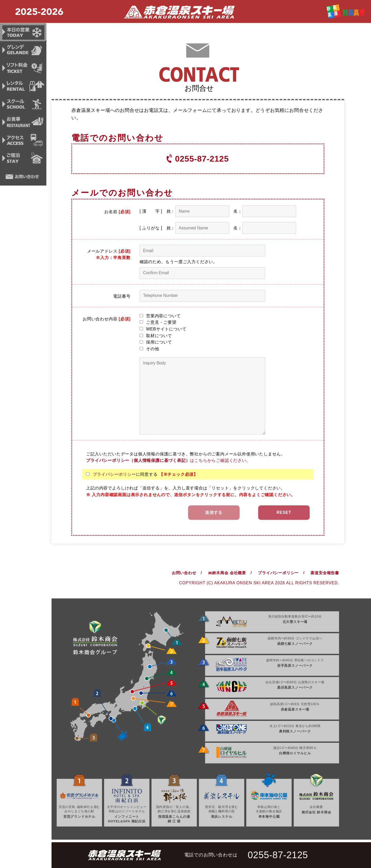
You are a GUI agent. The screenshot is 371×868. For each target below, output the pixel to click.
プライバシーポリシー (114, 474)
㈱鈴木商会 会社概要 (227, 573)
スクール (23, 105)
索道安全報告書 (325, 573)
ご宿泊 (23, 160)
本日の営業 (23, 32)
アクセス (23, 142)
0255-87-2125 (202, 159)
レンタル (23, 87)
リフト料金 (23, 69)
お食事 (23, 124)
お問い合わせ (23, 179)
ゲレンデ (23, 51)
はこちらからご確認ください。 (168, 460)
